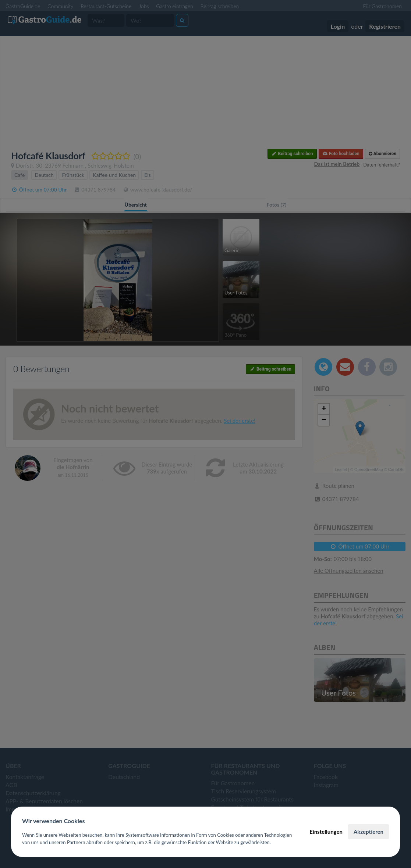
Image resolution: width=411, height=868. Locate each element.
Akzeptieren (369, 832)
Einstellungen (326, 832)
